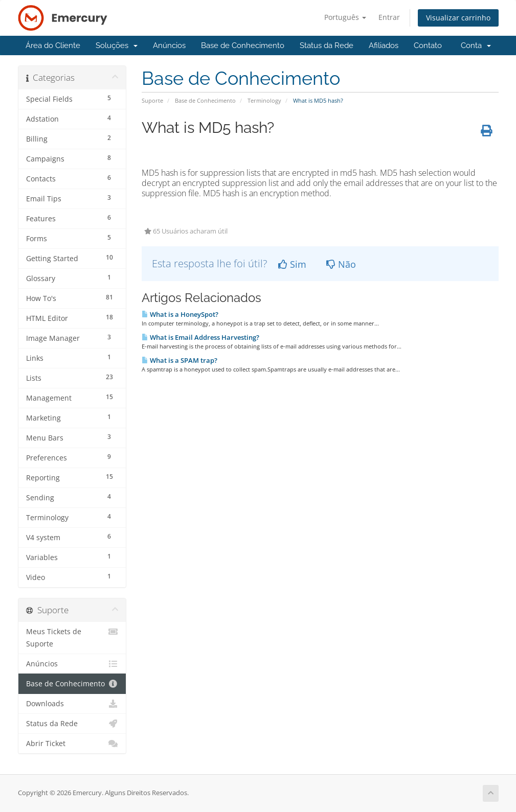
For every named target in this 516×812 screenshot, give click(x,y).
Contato (428, 45)
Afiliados (384, 45)
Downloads (72, 704)
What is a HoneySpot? (180, 314)
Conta (476, 45)
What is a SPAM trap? (180, 360)
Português (345, 17)
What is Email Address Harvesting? (200, 337)
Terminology (264, 100)
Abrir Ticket (72, 744)
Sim (292, 264)
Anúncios (169, 45)
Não (341, 264)
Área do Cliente (53, 45)
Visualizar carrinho (458, 18)
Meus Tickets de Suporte (72, 637)
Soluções (117, 45)
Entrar (389, 17)
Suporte (152, 100)
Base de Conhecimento (243, 45)
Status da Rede (327, 45)
